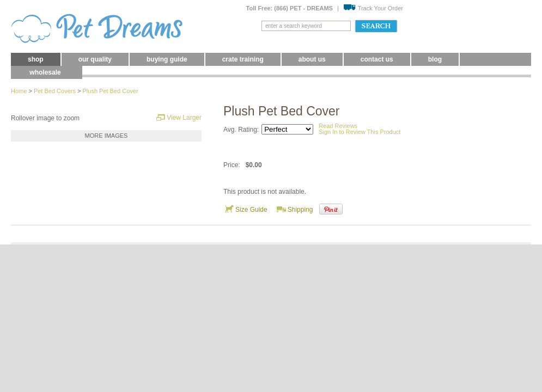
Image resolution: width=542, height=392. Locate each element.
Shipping (295, 209)
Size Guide (246, 209)
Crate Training (243, 59)
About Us (312, 59)
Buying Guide (167, 59)
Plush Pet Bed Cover (110, 91)
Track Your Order (373, 8)
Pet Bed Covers (55, 91)
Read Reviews (338, 126)
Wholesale (45, 72)
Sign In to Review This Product (360, 132)
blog (435, 59)
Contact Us (377, 59)
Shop (36, 59)
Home (19, 91)
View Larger (179, 117)
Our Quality (95, 59)
